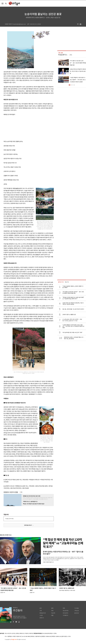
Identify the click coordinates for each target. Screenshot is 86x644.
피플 (52, 615)
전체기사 (42, 618)
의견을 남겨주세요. (10, 519)
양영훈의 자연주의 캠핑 (11, 492)
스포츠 (41, 615)
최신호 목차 (66, 611)
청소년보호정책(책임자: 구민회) (49, 634)
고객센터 (26, 634)
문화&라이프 (43, 613)
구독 (21, 492)
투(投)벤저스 (63, 55)
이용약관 (31, 634)
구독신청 (77, 611)
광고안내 (77, 613)
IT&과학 (53, 613)
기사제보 (77, 608)
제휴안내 (22, 634)
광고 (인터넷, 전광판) (14, 634)
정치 (41, 608)
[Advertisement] (22, 128)
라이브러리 (65, 613)
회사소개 (7, 634)
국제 (52, 611)
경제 (52, 608)
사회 (41, 611)
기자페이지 (65, 615)
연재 (64, 608)
